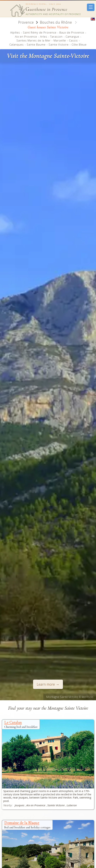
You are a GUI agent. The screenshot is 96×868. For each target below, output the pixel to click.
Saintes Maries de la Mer (34, 40)
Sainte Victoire (59, 44)
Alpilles (15, 32)
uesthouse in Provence (46, 9)
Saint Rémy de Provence (40, 32)
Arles (44, 37)
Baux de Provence (72, 32)
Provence (26, 22)
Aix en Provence (26, 37)
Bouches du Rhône (56, 22)
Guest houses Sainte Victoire (48, 27)
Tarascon (56, 37)
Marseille (60, 40)
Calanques (17, 44)
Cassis (73, 40)
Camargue (72, 37)
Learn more (46, 684)
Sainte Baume (36, 44)
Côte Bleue (79, 44)
